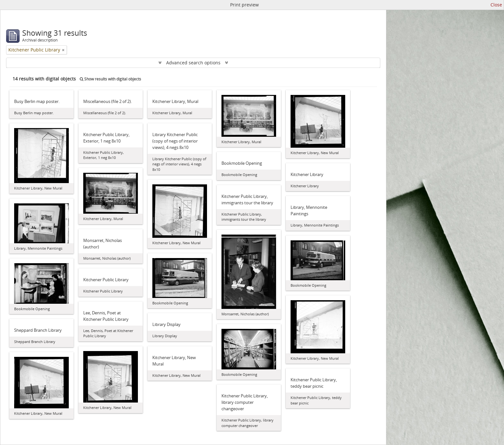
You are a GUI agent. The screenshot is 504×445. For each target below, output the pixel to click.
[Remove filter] (63, 50)
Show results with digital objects (110, 79)
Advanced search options (193, 63)
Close (496, 5)
